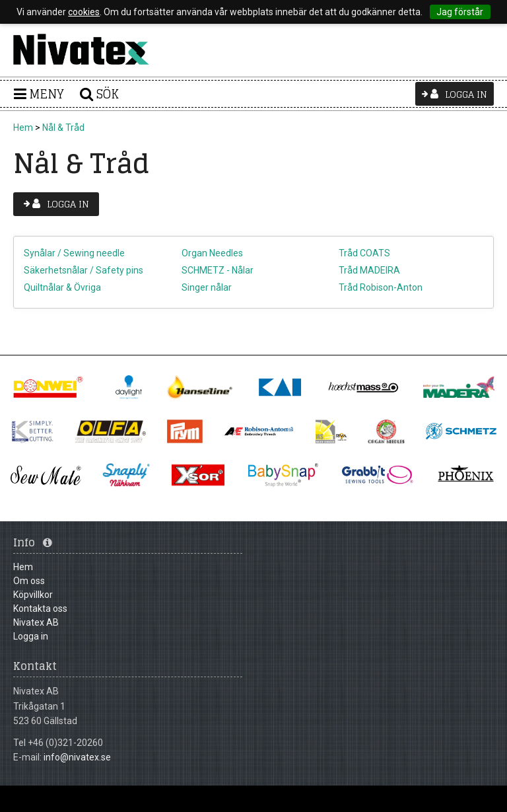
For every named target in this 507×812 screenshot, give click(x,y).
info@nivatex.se (77, 757)
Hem (23, 128)
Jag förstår (460, 12)
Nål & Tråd (63, 128)
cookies (84, 12)
